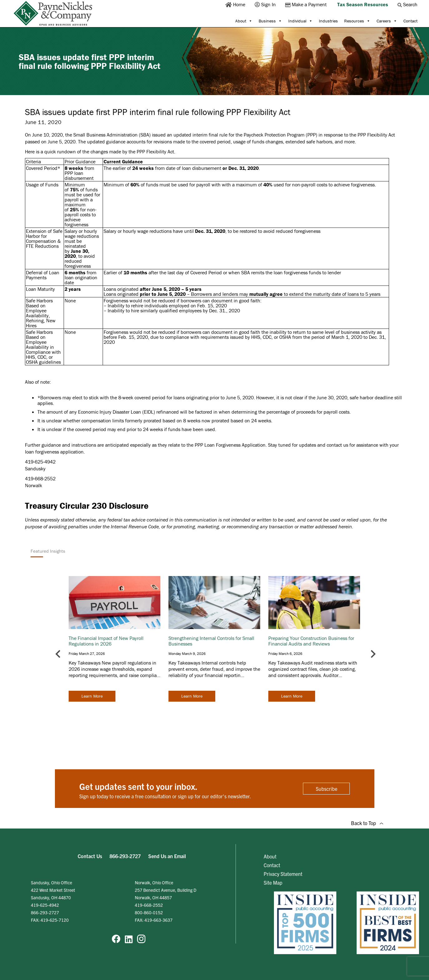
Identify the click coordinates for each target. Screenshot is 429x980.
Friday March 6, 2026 (285, 653)
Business (270, 21)
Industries (328, 21)
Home (236, 4)
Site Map (273, 882)
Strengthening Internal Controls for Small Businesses (211, 641)
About (244, 21)
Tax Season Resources (363, 4)
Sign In (266, 4)
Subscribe (327, 789)
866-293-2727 (125, 856)
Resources (357, 21)
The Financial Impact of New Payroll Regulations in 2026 (106, 641)
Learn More (92, 696)
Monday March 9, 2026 (187, 653)
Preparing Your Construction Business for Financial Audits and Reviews (311, 641)
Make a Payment (307, 4)
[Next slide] (373, 654)
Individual (300, 21)
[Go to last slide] (58, 654)
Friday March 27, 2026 (87, 653)
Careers (387, 21)
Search (408, 4)
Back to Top (367, 823)
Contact (410, 21)
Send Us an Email (167, 856)
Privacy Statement (283, 874)
